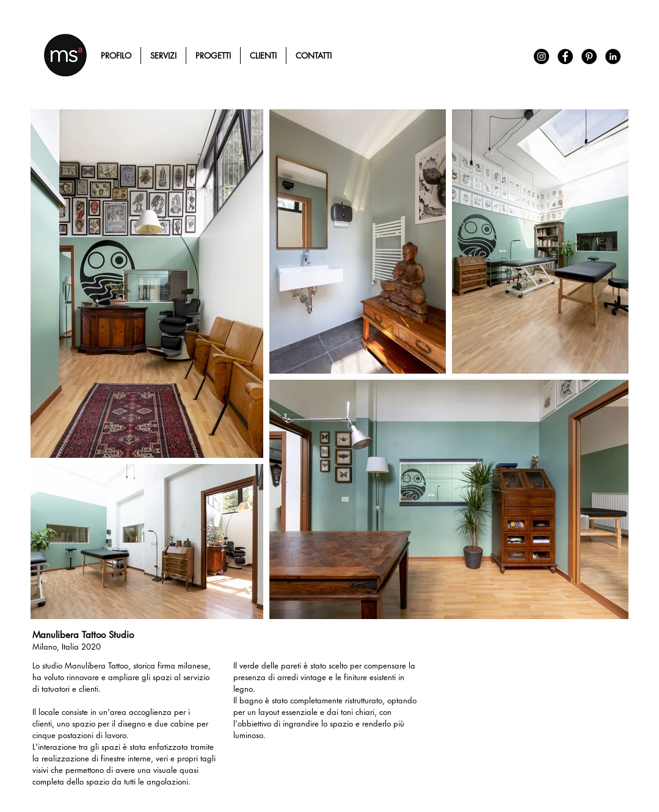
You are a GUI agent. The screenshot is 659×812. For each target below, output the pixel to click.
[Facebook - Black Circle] (565, 56)
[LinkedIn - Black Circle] (613, 56)
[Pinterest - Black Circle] (589, 56)
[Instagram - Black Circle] (541, 56)
